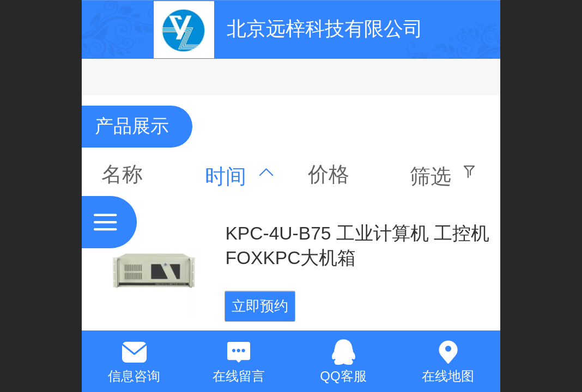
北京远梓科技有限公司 (325, 29)
